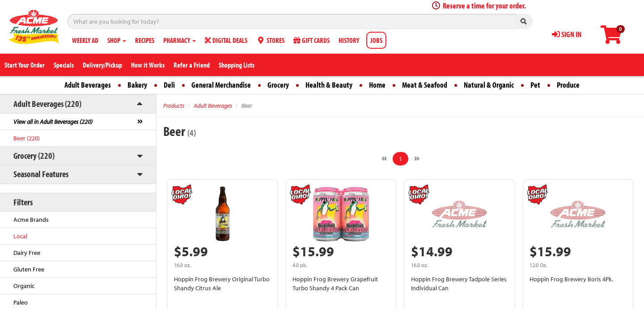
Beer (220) (27, 138)
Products (174, 106)
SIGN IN (567, 34)
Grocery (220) (34, 155)
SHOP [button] (117, 40)
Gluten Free (29, 269)
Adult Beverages (88, 85)
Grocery (278, 85)
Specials (64, 65)
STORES (270, 40)
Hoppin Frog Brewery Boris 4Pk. (571, 279)
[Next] (417, 159)
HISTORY (349, 40)
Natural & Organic (489, 85)
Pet (535, 85)
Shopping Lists (237, 65)
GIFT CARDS (311, 40)
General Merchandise (221, 85)
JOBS (376, 40)
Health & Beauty (329, 85)
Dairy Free (27, 253)
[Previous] (384, 159)
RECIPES (145, 40)
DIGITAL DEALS (226, 40)
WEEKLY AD (85, 40)
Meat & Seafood (425, 85)
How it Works (148, 65)
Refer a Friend (192, 65)
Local (20, 236)
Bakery (137, 85)
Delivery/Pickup (102, 65)
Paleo (21, 302)
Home (377, 85)
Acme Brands (31, 220)
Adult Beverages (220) (47, 104)
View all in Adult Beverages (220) (53, 122)
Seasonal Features (41, 174)
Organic (24, 286)
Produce (568, 85)
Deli (169, 85)
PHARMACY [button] (180, 40)
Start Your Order (25, 65)
